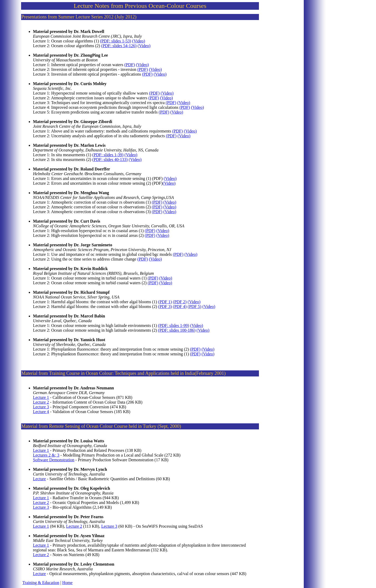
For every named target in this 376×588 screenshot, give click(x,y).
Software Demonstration (54, 460)
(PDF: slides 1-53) (115, 41)
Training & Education (41, 583)
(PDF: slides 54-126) (119, 46)
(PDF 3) (165, 307)
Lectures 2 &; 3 (46, 455)
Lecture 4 (41, 412)
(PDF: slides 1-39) (108, 155)
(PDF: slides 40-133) (110, 160)
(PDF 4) (180, 307)
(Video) (139, 41)
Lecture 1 (41, 397)
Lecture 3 (41, 407)
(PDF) (130, 65)
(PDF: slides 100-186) (177, 330)
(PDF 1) (165, 302)
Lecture (39, 479)
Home (67, 583)
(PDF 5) (195, 307)
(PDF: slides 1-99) (173, 325)
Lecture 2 (41, 402)
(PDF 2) (180, 302)
